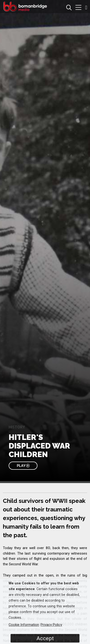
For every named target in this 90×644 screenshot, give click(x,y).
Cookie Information (24, 625)
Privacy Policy (51, 625)
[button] (78, 8)
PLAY (23, 466)
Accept (45, 638)
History (17, 427)
